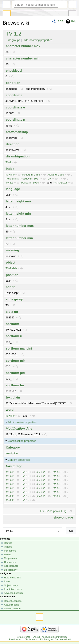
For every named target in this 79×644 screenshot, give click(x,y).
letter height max (19, 201)
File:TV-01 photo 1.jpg (53, 511)
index (10, 169)
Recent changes (13, 601)
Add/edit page (11, 605)
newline (10, 175)
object (11, 262)
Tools (72, 14)
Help (74, 21)
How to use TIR (12, 578)
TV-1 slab (11, 268)
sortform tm (15, 385)
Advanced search (13, 593)
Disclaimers (31, 639)
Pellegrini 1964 (30, 183)
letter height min (18, 213)
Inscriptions (10, 551)
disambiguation (18, 156)
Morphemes (10, 558)
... (37, 500)
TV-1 (8, 162)
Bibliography (11, 570)
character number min (23, 58)
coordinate (14, 95)
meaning (13, 250)
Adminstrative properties (22, 422)
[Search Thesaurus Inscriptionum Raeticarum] (36, 5)
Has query (14, 466)
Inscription (12, 453)
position (12, 275)
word (10, 410)
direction (13, 144)
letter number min (19, 238)
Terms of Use (23, 637)
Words (7, 554)
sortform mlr (15, 361)
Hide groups (13, 40)
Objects (8, 547)
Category (13, 447)
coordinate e (15, 107)
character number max (23, 46)
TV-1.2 (14, 34)
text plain (13, 397)
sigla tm (12, 312)
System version (12, 608)
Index (7, 581)
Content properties (19, 460)
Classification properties (22, 441)
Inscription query (13, 589)
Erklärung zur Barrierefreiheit (55, 639)
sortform (13, 324)
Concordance (11, 566)
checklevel (14, 71)
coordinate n (15, 119)
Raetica (8, 543)
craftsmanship (17, 132)
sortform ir (14, 336)
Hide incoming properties (37, 40)
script (10, 287)
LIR (50, 179)
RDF (60, 21)
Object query (11, 585)
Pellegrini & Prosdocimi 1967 (23, 179)
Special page (7, 14)
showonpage (63, 517)
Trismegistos (60, 183)
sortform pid (15, 373)
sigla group (15, 299)
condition (13, 83)
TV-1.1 (9, 183)
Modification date (19, 428)
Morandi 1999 (56, 175)
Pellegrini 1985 (31, 175)
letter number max (20, 226)
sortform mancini (19, 348)
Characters (10, 562)
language (13, 189)
